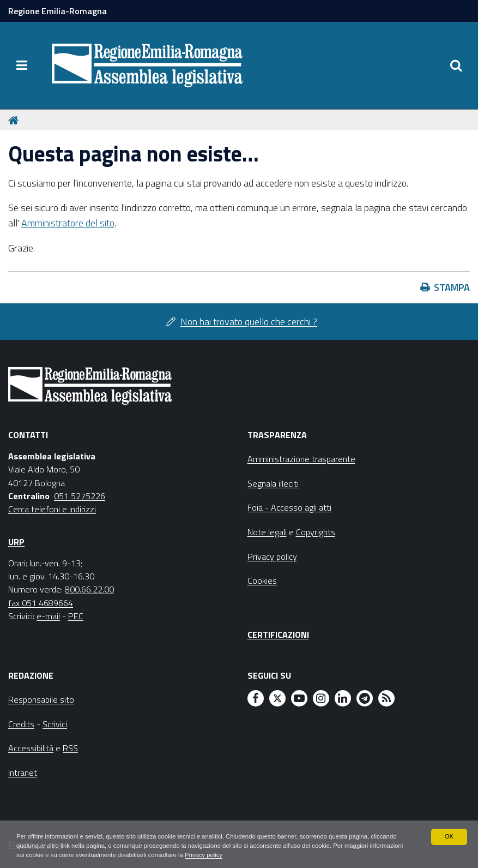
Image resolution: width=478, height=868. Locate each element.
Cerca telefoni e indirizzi (52, 509)
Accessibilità (31, 748)
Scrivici (55, 724)
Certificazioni (278, 634)
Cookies (262, 580)
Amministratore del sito (68, 223)
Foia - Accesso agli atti (289, 507)
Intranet (23, 773)
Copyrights (316, 532)
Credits (21, 724)
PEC (76, 616)
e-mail (48, 616)
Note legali (267, 532)
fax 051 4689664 (41, 603)
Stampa (452, 287)
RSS (70, 748)
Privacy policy (279, 855)
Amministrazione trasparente (301, 459)
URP (16, 542)
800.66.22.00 (89, 589)
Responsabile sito (41, 699)
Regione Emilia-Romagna (58, 11)
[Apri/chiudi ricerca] (456, 65)
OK (449, 835)
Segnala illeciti (273, 483)
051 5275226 (80, 496)
